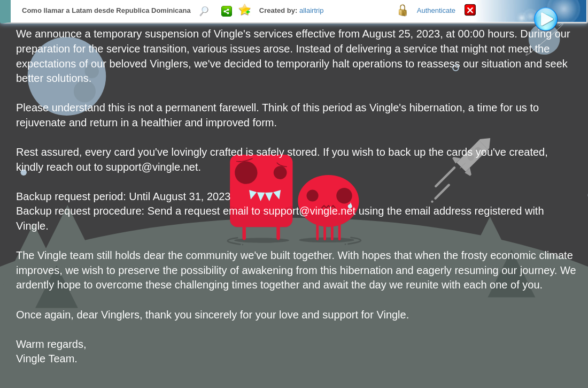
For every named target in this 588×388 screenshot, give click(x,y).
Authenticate (436, 10)
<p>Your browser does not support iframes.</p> (294, 194)
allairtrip (312, 10)
